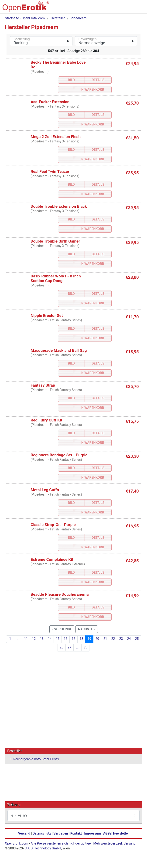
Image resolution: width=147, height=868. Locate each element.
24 (129, 639)
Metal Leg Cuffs (45, 490)
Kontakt (76, 833)
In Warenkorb (92, 89)
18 (82, 639)
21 (105, 639)
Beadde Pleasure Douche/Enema (60, 594)
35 (85, 647)
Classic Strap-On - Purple (53, 525)
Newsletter (121, 833)
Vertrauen (61, 833)
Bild (71, 80)
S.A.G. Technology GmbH (43, 848)
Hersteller (58, 18)
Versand (24, 833)
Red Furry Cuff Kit (46, 420)
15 (58, 639)
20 (97, 639)
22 (113, 639)
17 (74, 639)
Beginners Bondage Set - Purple (59, 455)
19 (89, 639)
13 (42, 639)
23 (121, 639)
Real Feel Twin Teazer (50, 171)
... (18, 639)
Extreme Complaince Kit (52, 559)
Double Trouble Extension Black (59, 206)
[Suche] (109, 8)
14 (50, 639)
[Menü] (138, 8)
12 (34, 639)
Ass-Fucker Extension (50, 102)
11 (26, 639)
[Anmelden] (129, 8)
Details (98, 80)
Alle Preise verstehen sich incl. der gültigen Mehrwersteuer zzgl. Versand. (84, 843)
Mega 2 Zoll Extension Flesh (56, 137)
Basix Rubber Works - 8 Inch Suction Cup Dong (56, 278)
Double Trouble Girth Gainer (55, 241)
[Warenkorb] (119, 8)
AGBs (107, 833)
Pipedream (79, 18)
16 (66, 639)
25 (137, 639)
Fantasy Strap (43, 385)
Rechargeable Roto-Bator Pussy (36, 759)
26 (62, 647)
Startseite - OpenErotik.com (25, 18)
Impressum (93, 833)
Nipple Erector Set (47, 316)
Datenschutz (42, 833)
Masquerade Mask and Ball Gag (59, 350)
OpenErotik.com (17, 843)
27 (69, 647)
